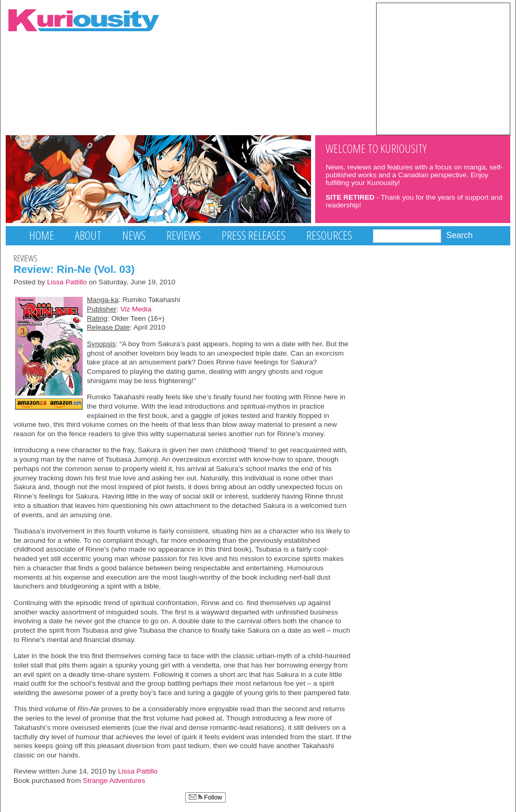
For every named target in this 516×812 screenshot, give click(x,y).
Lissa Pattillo (67, 282)
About (88, 235)
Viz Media (136, 309)
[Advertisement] (443, 68)
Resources (329, 235)
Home (42, 235)
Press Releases (254, 235)
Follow (205, 797)
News (134, 235)
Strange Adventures (114, 781)
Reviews (184, 235)
